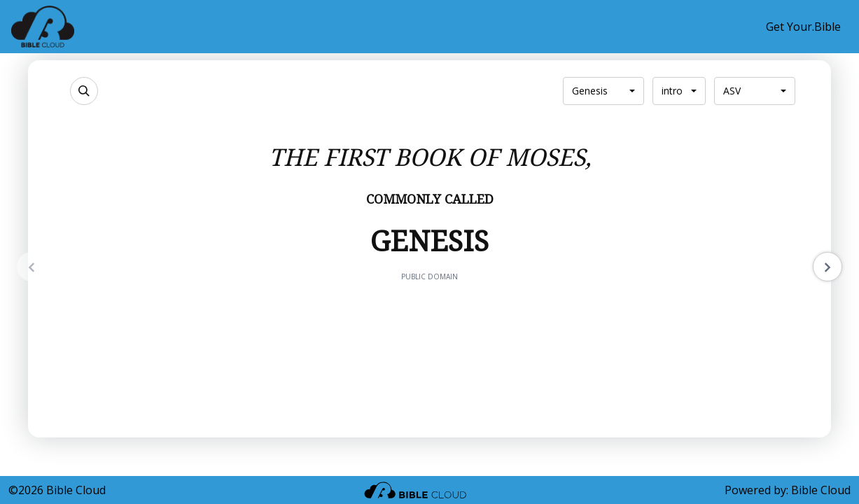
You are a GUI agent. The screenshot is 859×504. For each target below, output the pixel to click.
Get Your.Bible (803, 27)
